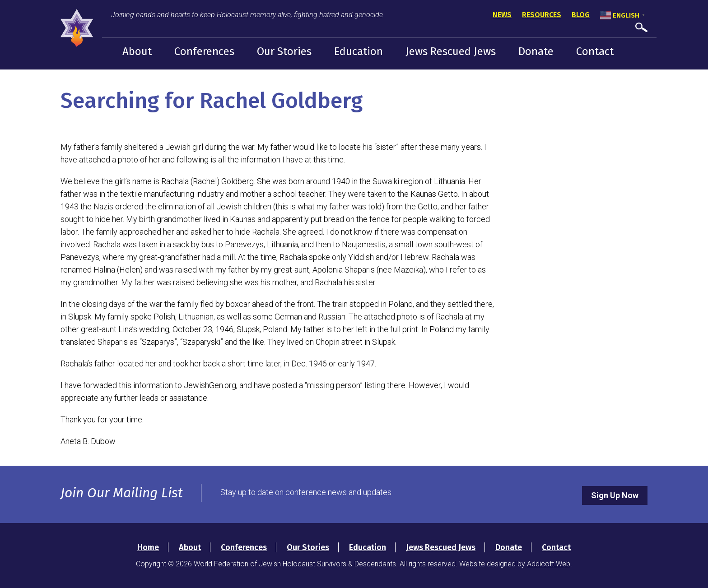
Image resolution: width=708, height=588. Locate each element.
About (137, 51)
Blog (581, 15)
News (502, 15)
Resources (542, 15)
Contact (595, 51)
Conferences (204, 51)
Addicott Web (549, 564)
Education (359, 51)
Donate (536, 51)
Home (148, 547)
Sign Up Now (615, 495)
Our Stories (284, 51)
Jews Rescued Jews (451, 51)
